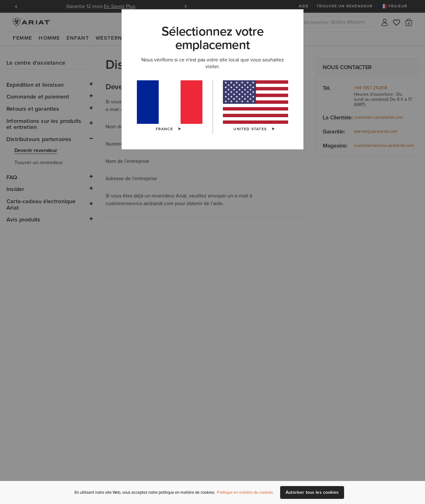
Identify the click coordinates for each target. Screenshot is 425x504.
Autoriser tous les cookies (312, 492)
